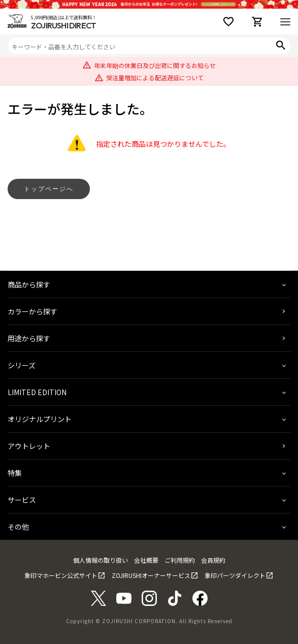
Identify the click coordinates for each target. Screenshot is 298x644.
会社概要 (146, 560)
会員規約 (213, 560)
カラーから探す (32, 311)
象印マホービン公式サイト (61, 575)
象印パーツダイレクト (235, 575)
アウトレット (29, 446)
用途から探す (29, 338)
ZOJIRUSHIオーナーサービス (151, 575)
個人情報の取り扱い (101, 560)
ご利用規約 (180, 560)
